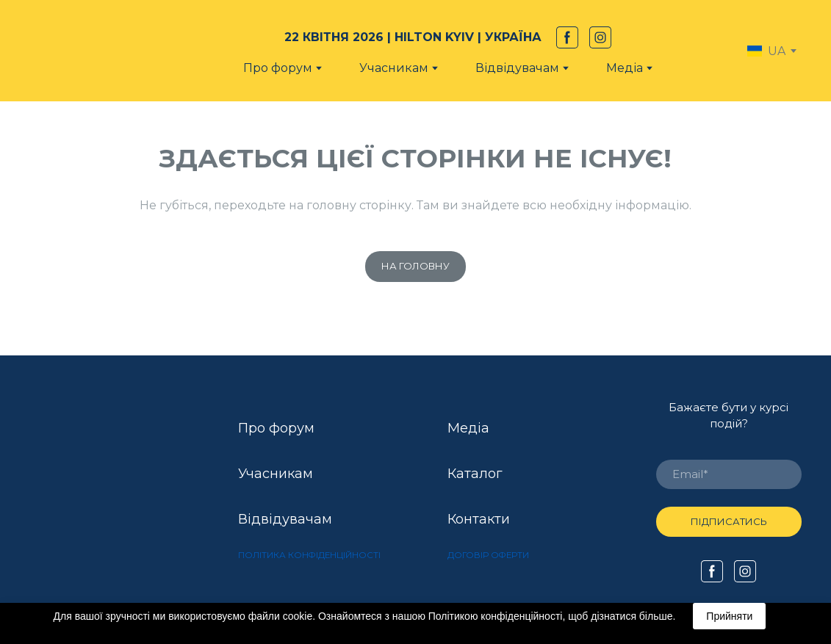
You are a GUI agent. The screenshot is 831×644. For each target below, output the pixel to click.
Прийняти (729, 616)
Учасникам (394, 68)
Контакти (479, 519)
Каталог (475, 474)
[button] (567, 37)
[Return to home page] (94, 51)
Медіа (625, 68)
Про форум (278, 68)
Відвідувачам (285, 519)
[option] (766, 51)
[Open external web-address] (102, 494)
